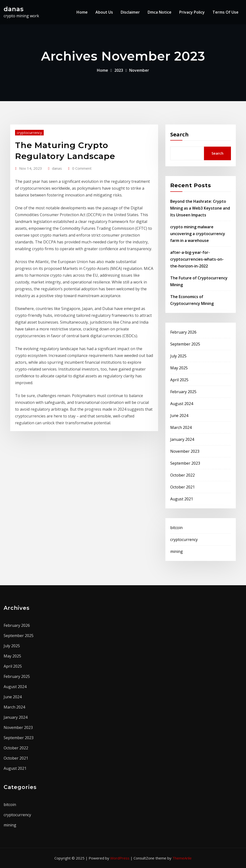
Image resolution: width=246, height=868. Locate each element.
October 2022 (182, 475)
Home (82, 12)
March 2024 (181, 427)
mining (177, 551)
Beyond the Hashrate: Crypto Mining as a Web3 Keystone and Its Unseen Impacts (200, 208)
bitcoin (176, 528)
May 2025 (179, 368)
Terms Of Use (225, 12)
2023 (119, 70)
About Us (104, 12)
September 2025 (185, 344)
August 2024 (182, 404)
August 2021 (182, 499)
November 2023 (185, 451)
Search (179, 134)
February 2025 (183, 392)
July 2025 (178, 356)
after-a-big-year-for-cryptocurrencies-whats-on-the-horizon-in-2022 (197, 259)
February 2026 (183, 332)
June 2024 (179, 416)
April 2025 (179, 380)
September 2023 (185, 463)
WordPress (120, 858)
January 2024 (182, 439)
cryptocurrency (29, 133)
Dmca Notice (160, 12)
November (139, 70)
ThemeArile (182, 858)
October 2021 (182, 487)
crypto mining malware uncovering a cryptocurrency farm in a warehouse (198, 234)
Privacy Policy (192, 12)
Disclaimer (130, 12)
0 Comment (82, 168)
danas (14, 9)
